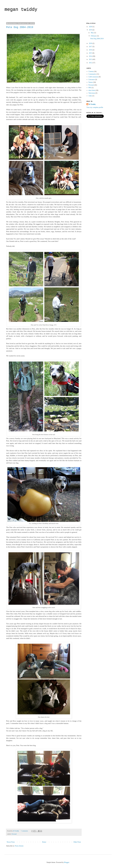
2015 (91, 53)
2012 (91, 63)
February (94, 36)
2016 (91, 50)
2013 (91, 59)
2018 (91, 43)
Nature (91, 82)
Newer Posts (11, 842)
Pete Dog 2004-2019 (20, 27)
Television (92, 93)
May (92, 33)
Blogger (67, 862)
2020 (91, 27)
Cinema (91, 71)
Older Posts (77, 842)
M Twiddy (92, 104)
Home (44, 842)
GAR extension (93, 77)
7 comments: (25, 831)
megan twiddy (21, 10)
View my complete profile (95, 107)
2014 (91, 56)
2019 (91, 30)
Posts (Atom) (19, 846)
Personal (14, 834)
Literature (92, 80)
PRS (90, 88)
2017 (91, 47)
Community (92, 74)
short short (92, 90)
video (90, 96)
